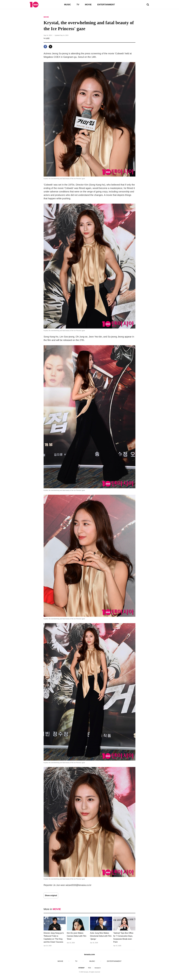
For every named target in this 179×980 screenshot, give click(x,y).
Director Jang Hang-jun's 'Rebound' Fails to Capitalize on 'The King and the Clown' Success (54, 937)
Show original (51, 895)
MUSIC (67, 5)
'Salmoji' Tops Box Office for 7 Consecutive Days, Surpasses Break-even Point (123, 937)
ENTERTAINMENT (106, 5)
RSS (90, 968)
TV (78, 5)
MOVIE (88, 5)
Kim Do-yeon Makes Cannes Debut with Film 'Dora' (77, 936)
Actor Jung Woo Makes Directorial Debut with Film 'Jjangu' (101, 936)
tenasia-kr (98, 968)
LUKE (48, 38)
